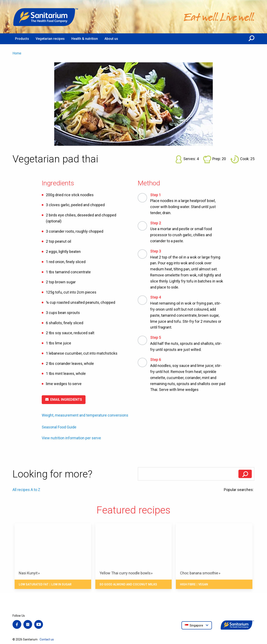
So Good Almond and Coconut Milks (128, 584)
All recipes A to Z (26, 490)
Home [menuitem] (17, 53)
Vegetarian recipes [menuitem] (50, 39)
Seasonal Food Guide (59, 427)
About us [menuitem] (111, 39)
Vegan (203, 584)
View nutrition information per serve (71, 438)
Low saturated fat (34, 584)
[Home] (46, 17)
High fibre (188, 584)
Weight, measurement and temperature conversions (85, 415)
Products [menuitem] (22, 39)
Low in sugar (61, 584)
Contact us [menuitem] (47, 639)
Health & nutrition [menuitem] (85, 39)
